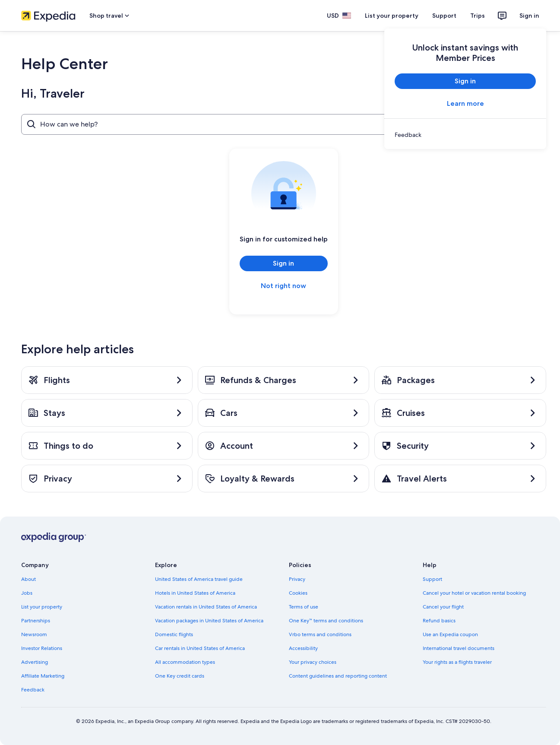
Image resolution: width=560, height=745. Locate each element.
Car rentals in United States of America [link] (200, 648)
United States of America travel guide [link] (199, 579)
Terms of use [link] (304, 607)
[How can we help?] (245, 124)
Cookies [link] (298, 593)
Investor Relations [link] (42, 648)
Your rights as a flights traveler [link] (457, 662)
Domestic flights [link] (174, 634)
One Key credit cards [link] (180, 676)
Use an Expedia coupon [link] (450, 634)
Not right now (283, 286)
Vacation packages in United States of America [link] (209, 621)
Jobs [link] (27, 593)
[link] (465, 135)
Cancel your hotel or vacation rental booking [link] (474, 593)
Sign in (529, 16)
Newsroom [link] (34, 634)
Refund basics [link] (439, 621)
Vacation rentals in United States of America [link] (206, 607)
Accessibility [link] (303, 648)
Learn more (465, 103)
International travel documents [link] (459, 648)
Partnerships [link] (36, 621)
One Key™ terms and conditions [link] (326, 621)
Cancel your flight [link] (443, 607)
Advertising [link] (35, 662)
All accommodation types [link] (185, 662)
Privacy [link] (297, 579)
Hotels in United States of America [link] (195, 593)
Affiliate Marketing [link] (43, 676)
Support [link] (432, 579)
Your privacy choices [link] (313, 662)
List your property (392, 16)
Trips (478, 16)
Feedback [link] (33, 690)
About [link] (28, 579)
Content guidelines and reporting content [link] (338, 676)
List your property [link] (42, 607)
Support (444, 16)
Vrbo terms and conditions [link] (320, 634)
